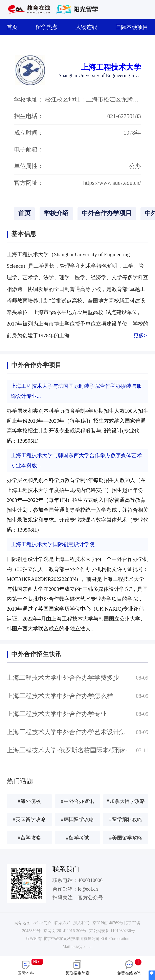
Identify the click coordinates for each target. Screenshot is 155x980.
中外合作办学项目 (107, 213)
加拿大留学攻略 (126, 801)
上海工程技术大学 (111, 67)
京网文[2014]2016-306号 (65, 931)
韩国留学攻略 (77, 819)
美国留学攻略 (126, 838)
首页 (15, 27)
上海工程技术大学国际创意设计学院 (53, 544)
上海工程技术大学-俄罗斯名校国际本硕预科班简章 (76, 750)
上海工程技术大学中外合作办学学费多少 (63, 678)
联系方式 (62, 923)
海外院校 (29, 801)
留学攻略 (29, 838)
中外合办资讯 (77, 801)
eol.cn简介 (42, 923)
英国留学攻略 (29, 819)
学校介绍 (56, 213)
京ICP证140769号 (108, 923)
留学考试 (77, 838)
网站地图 (22, 923)
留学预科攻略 (126, 819)
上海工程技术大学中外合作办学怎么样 (60, 696)
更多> (140, 336)
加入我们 (81, 923)
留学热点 (49, 27)
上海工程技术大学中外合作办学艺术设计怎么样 (72, 732)
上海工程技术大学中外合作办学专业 (57, 714)
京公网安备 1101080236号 (112, 931)
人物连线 (89, 27)
